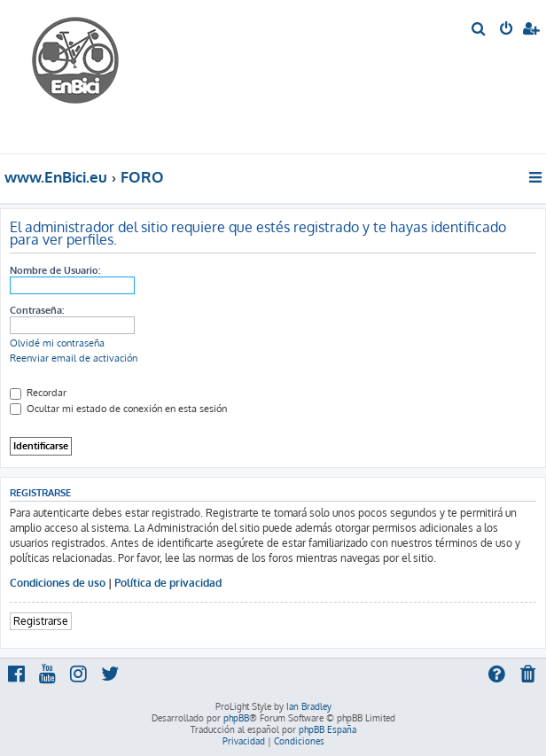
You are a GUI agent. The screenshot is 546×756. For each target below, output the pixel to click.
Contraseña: (37, 310)
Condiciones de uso (58, 583)
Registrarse (41, 621)
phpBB (236, 718)
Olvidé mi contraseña (57, 343)
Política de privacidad (168, 583)
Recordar (38, 393)
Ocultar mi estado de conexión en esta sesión (118, 409)
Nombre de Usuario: (55, 270)
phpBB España (328, 729)
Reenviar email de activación (74, 358)
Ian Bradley (309, 706)
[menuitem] (479, 30)
